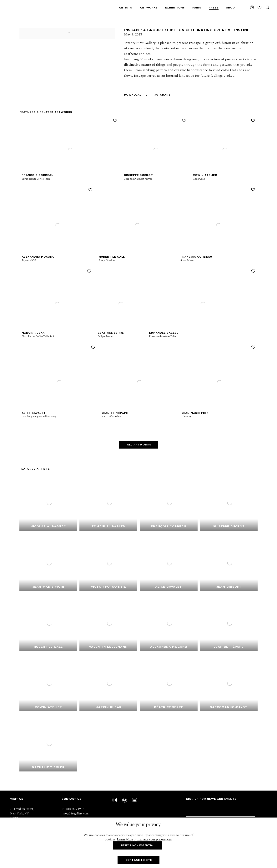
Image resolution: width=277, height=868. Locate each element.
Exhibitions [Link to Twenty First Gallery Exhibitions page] (175, 8)
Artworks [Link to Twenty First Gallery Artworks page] (149, 8)
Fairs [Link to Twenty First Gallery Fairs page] (197, 8)
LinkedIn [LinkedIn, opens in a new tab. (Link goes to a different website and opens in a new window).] (134, 800)
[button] (115, 121)
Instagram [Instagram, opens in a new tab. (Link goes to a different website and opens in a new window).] (252, 8)
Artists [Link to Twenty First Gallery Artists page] (126, 8)
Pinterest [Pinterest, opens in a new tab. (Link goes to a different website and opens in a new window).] (125, 800)
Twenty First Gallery (28, 8)
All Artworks (139, 445)
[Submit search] (267, 8)
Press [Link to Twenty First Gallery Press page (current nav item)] (214, 8)
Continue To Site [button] (139, 860)
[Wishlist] (259, 8)
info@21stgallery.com (75, 814)
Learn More (125, 839)
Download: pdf (137, 95)
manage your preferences (154, 839)
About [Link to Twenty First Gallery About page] (232, 8)
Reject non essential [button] (138, 845)
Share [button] (165, 95)
